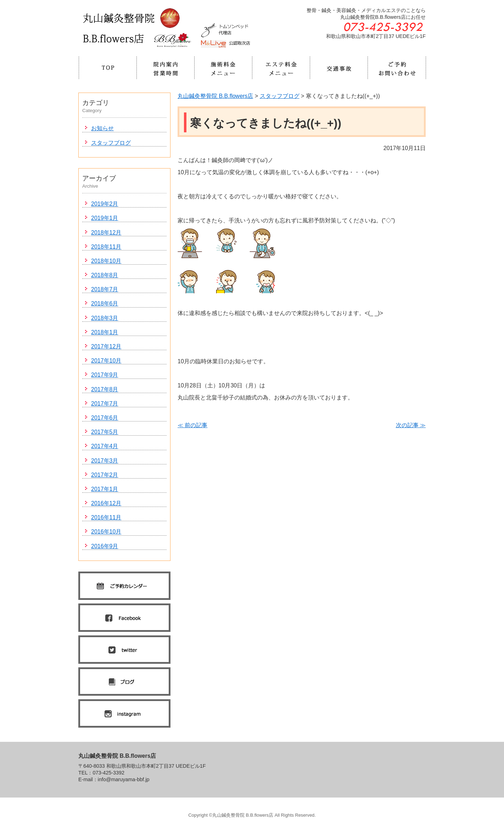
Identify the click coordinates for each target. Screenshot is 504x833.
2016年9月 (105, 546)
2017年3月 (105, 461)
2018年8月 (105, 275)
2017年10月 (106, 361)
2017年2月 (105, 475)
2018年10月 (106, 261)
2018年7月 (105, 289)
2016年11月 (106, 517)
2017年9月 (105, 375)
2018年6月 (105, 304)
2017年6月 (105, 418)
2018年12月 (106, 233)
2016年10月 (106, 532)
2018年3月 (105, 318)
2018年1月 (105, 332)
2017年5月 (105, 432)
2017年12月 (106, 346)
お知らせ (102, 128)
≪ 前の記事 (192, 425)
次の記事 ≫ (411, 425)
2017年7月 (105, 404)
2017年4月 (105, 446)
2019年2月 (105, 204)
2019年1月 (105, 218)
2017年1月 (105, 489)
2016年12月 (106, 503)
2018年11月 (106, 247)
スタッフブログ (111, 143)
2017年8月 (105, 389)
